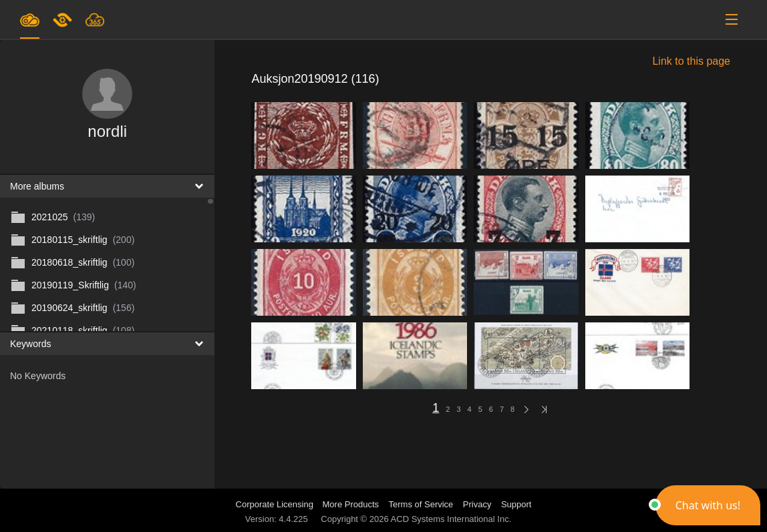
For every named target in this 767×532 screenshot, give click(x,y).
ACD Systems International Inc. (451, 519)
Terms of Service (421, 504)
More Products (351, 504)
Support (516, 504)
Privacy (477, 504)
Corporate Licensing (276, 504)
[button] (708, 505)
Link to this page (691, 61)
